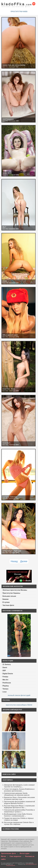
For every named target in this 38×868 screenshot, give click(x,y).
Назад (14, 561)
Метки (3, 856)
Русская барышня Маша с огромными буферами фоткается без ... (19, 807)
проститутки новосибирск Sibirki (19, 705)
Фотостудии (25, 853)
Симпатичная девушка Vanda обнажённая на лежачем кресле (17, 794)
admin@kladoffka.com (31, 864)
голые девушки (29, 863)
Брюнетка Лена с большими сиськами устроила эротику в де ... (19, 798)
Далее (24, 561)
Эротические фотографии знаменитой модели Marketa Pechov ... (19, 802)
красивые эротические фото (18, 4)
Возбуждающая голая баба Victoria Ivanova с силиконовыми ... (18, 815)
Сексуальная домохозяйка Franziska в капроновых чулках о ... (19, 811)
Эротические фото (8, 853)
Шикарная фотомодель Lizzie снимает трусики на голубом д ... (19, 786)
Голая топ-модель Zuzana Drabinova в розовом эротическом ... (19, 790)
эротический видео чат (7, 864)
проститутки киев (19, 12)
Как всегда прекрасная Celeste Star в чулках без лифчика (19, 823)
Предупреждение (11, 865)
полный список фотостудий (19, 695)
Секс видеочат (16, 856)
